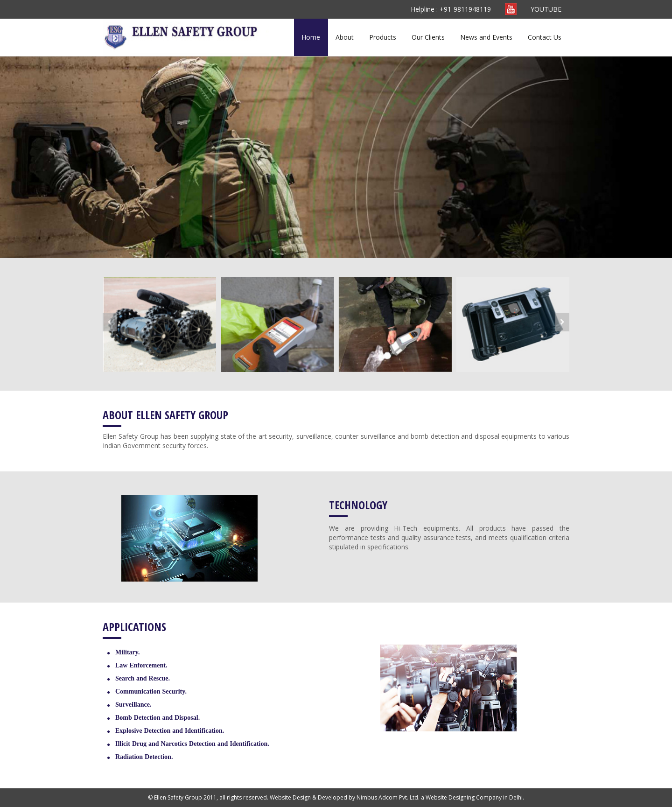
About (345, 37)
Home (311, 37)
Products (383, 37)
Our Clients (428, 37)
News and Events (486, 37)
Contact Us (545, 37)
